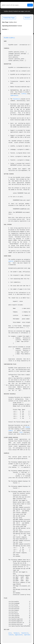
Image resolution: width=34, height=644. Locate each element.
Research (27, 18)
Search (30, 5)
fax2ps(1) (28, 427)
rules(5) (11, 635)
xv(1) (21, 432)
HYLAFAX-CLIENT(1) (9, 38)
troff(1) (24, 94)
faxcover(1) (17, 99)
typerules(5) (14, 95)
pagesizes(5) (19, 635)
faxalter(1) (25, 633)
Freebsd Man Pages (9, 18)
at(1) (10, 633)
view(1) (11, 431)
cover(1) (11, 261)
